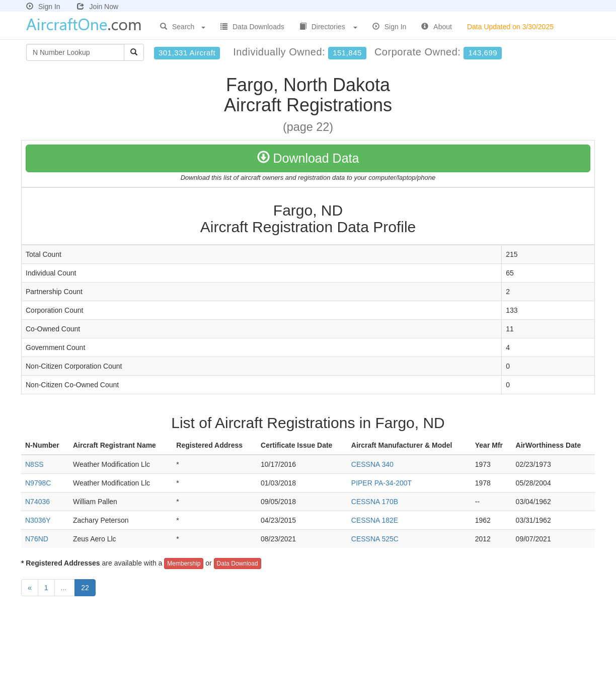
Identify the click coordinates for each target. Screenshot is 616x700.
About (437, 27)
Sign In (43, 7)
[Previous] (30, 588)
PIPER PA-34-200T (381, 483)
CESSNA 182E (375, 520)
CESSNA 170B (375, 502)
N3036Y (38, 520)
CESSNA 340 (372, 464)
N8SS (34, 464)
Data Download (238, 564)
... (65, 588)
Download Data (308, 158)
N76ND (37, 539)
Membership (184, 564)
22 (85, 588)
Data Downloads (252, 27)
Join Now (98, 7)
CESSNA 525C (375, 539)
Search (183, 27)
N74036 (37, 502)
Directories (328, 27)
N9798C (38, 483)
